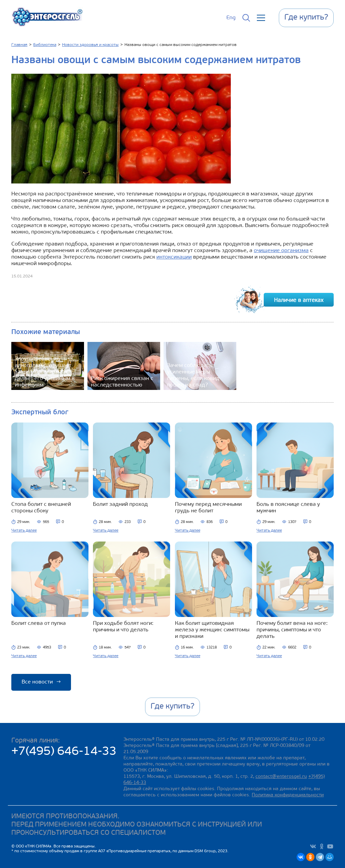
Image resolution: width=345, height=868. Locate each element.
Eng (231, 18)
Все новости (41, 682)
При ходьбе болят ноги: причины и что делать (123, 627)
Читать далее (24, 531)
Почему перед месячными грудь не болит (208, 508)
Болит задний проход (120, 504)
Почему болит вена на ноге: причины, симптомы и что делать (292, 630)
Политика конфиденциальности (288, 795)
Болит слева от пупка (39, 623)
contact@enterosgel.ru (281, 777)
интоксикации (174, 257)
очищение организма (281, 251)
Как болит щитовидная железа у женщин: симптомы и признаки (212, 630)
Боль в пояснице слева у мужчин (288, 508)
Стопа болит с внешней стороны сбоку (41, 508)
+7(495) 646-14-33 (64, 752)
